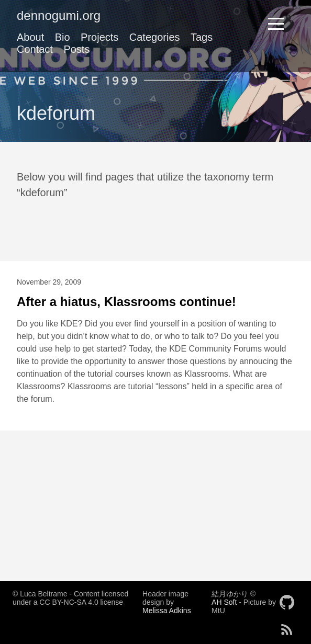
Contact (35, 49)
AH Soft (224, 602)
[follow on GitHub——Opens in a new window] (290, 599)
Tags (202, 37)
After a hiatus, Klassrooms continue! (126, 302)
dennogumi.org (59, 15)
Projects (99, 37)
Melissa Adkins (167, 611)
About (30, 37)
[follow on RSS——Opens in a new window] (290, 626)
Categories (155, 37)
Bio (63, 37)
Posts (76, 49)
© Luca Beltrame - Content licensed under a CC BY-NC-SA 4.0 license (70, 598)
